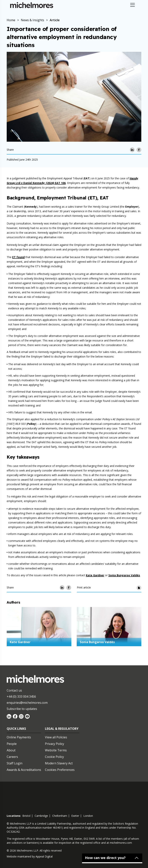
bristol (26, 816)
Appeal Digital (44, 856)
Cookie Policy (54, 757)
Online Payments (19, 737)
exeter (75, 816)
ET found (18, 257)
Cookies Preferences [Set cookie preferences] (60, 770)
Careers (12, 757)
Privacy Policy (54, 744)
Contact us (14, 690)
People (12, 744)
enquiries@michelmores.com (27, 703)
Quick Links (16, 729)
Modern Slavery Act (59, 763)
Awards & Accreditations (24, 770)
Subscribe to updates (22, 709)
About (11, 750)
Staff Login (15, 763)
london (88, 816)
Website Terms (56, 750)
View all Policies (56, 737)
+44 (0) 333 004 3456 (21, 697)
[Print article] (139, 588)
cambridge (41, 816)
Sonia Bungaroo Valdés (124, 575)
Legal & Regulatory (62, 729)
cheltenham (60, 816)
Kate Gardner (95, 575)
